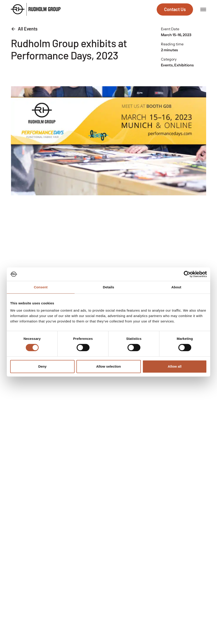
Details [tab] (108, 287)
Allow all (175, 366)
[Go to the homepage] (36, 9)
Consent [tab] (41, 287)
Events (167, 65)
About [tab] (176, 287)
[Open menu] (203, 9)
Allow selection (108, 366)
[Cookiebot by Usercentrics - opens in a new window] (187, 274)
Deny (42, 366)
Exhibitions (184, 65)
